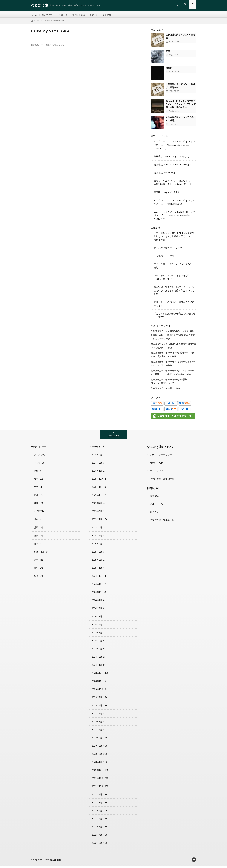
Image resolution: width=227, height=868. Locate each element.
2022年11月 (98, 780)
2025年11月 (98, 489)
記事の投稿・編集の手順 (162, 481)
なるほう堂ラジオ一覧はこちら (166, 390)
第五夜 (169, 70)
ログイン (97, 15)
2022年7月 (97, 812)
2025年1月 (97, 570)
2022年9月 (97, 796)
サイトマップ (156, 473)
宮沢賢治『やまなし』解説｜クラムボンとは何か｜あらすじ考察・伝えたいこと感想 (174, 292)
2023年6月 (97, 723)
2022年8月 (97, 804)
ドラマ (37, 464)
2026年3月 (97, 456)
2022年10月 (98, 788)
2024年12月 (98, 578)
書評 (36, 505)
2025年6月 (97, 529)
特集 (36, 537)
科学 (36, 545)
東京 (168, 53)
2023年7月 (97, 715)
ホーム (34, 15)
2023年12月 (98, 675)
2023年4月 (97, 739)
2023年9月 (97, 699)
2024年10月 (98, 594)
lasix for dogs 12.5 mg (175, 158)
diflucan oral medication (176, 167)
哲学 (36, 481)
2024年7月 (97, 618)
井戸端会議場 (81, 15)
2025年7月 (97, 521)
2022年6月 (97, 820)
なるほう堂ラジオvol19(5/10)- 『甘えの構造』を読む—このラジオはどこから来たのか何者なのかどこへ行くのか (173, 337)
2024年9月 (97, 602)
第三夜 (157, 158)
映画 (36, 497)
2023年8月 (97, 707)
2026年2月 (97, 464)
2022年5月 (97, 828)
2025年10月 (98, 497)
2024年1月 (97, 666)
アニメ (37, 456)
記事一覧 (65, 15)
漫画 (36, 529)
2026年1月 (97, 473)
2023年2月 (97, 755)
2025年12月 (98, 481)
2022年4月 (97, 836)
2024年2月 (97, 658)
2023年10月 (98, 691)
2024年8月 (97, 610)
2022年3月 (97, 844)
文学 (36, 489)
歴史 (36, 521)
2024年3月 (97, 650)
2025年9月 (97, 505)
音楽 (36, 578)
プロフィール (156, 506)
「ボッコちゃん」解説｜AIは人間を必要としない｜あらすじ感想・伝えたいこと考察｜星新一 (174, 238)
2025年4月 (97, 545)
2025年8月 (97, 513)
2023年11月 (98, 683)
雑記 (36, 570)
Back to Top (113, 438)
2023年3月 (97, 747)
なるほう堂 (55, 861)
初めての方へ (49, 15)
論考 (36, 561)
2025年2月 (97, 561)
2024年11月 (98, 586)
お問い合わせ (156, 464)
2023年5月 (97, 731)
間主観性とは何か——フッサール (170, 250)
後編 (189, 376)
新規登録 (110, 15)
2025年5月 (97, 537)
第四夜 (157, 167)
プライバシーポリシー (161, 456)
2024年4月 (97, 642)
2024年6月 (97, 626)
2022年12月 (98, 772)
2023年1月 (97, 763)
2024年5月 (97, 634)
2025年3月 (97, 553)
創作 (36, 473)
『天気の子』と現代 (164, 258)
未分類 (37, 513)
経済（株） (39, 553)
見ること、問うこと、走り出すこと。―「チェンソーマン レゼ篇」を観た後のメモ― (181, 106)
